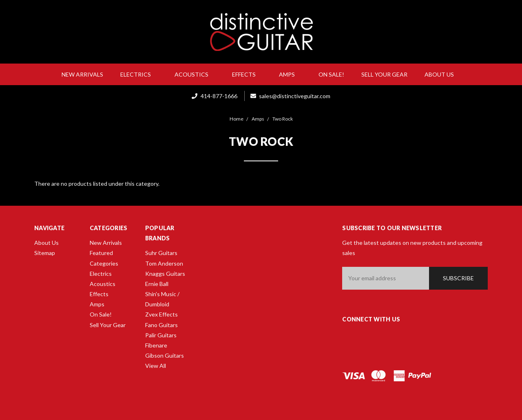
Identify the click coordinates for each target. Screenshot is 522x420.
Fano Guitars (161, 325)
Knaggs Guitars (165, 274)
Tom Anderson (164, 263)
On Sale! (331, 74)
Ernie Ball (157, 284)
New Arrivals (82, 74)
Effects (247, 74)
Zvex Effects (161, 314)
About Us (442, 74)
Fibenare (156, 345)
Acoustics (195, 74)
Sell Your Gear (384, 74)
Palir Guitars (161, 335)
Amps (290, 74)
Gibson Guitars (165, 355)
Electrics (139, 74)
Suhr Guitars (161, 253)
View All (156, 366)
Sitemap (45, 253)
